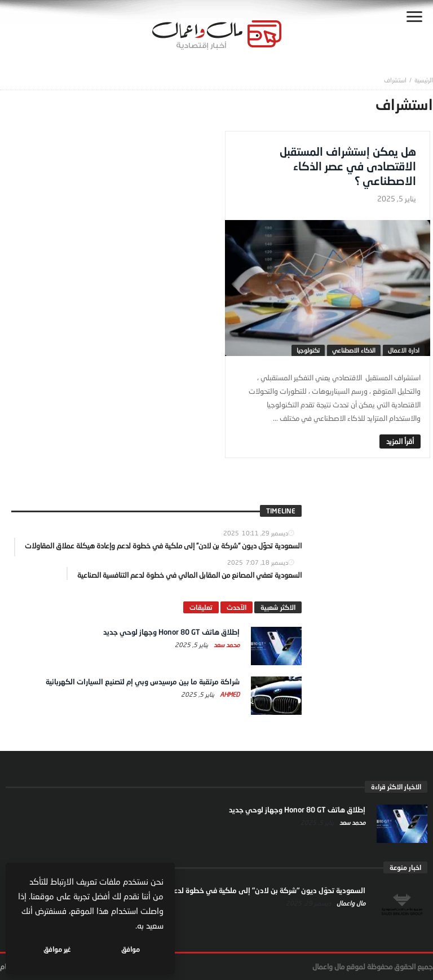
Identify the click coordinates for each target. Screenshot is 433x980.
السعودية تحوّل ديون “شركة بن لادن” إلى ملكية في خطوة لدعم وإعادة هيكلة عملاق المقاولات (219, 890)
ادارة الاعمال (404, 350)
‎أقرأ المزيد (400, 441)
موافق (131, 949)
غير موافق (57, 949)
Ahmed (229, 694)
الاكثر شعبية (278, 607)
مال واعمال (350, 903)
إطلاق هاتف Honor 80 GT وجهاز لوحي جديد (171, 632)
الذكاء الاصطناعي (354, 350)
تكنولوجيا (308, 350)
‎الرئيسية (424, 80)
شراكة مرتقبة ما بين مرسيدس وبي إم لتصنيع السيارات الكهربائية (143, 682)
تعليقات (201, 607)
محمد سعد (226, 645)
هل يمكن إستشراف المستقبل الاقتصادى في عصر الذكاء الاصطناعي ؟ (348, 166)
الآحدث (237, 607)
